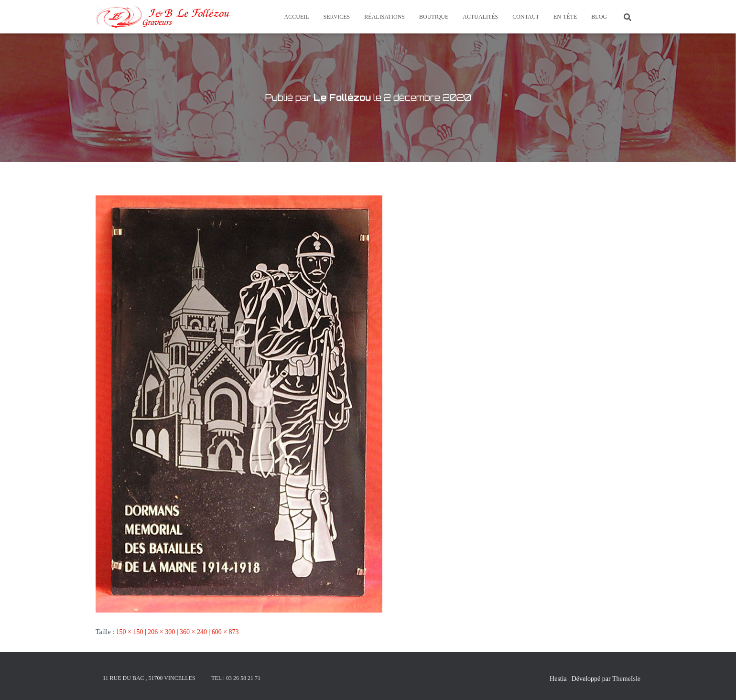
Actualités (480, 17)
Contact (526, 17)
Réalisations (384, 17)
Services (337, 17)
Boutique (434, 17)
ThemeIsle (626, 679)
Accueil (297, 17)
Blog (599, 17)
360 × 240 (193, 632)
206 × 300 (161, 632)
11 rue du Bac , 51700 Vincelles (149, 678)
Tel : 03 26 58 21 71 (236, 678)
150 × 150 (130, 632)
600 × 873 (225, 632)
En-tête (565, 17)
